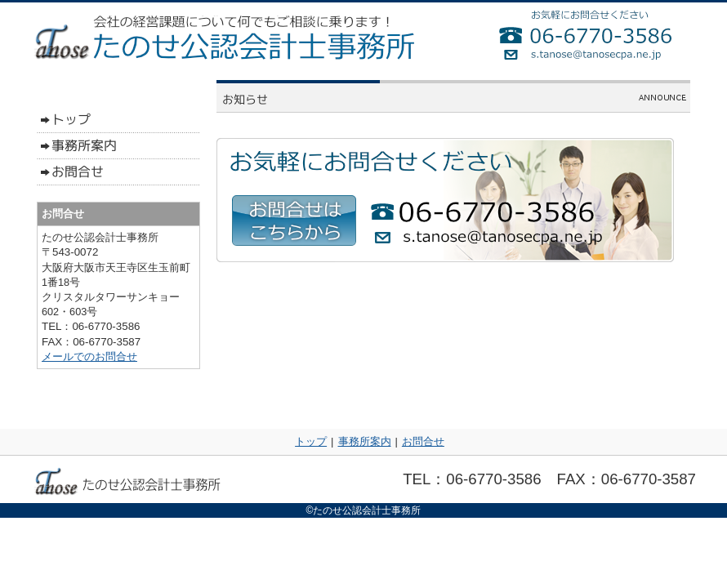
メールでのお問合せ (89, 356)
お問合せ (423, 441)
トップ (311, 441)
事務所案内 (365, 441)
